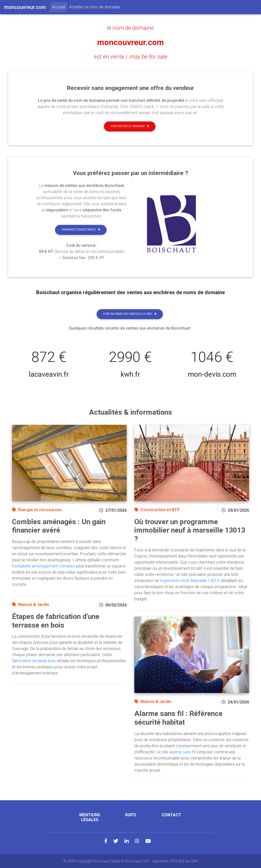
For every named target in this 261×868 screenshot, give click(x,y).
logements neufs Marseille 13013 (190, 581)
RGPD (131, 815)
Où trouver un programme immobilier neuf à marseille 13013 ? (190, 530)
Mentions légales (90, 817)
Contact (171, 815)
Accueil (60, 7)
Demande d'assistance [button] (81, 230)
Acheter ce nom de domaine (95, 7)
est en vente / (131, 57)
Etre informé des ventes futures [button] (130, 314)
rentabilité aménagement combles (44, 566)
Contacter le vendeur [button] (130, 126)
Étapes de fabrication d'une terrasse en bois (56, 621)
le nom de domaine (130, 28)
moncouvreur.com (130, 42)
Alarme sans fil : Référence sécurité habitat (178, 718)
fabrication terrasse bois (34, 661)
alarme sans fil (182, 752)
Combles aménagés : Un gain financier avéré (59, 526)
